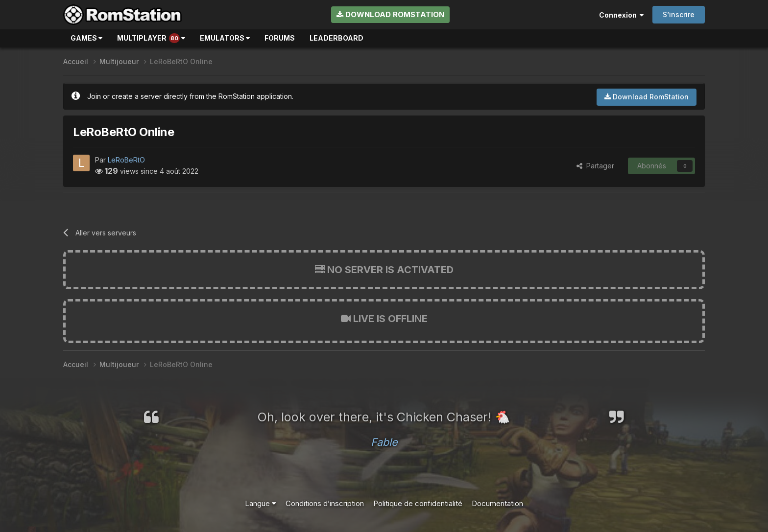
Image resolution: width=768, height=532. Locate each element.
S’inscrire (679, 14)
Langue (261, 503)
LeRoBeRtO (126, 160)
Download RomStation (390, 14)
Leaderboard (336, 38)
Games (86, 38)
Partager (595, 166)
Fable (384, 442)
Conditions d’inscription (325, 503)
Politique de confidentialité (418, 503)
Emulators (225, 38)
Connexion (621, 15)
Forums (280, 38)
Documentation (497, 503)
